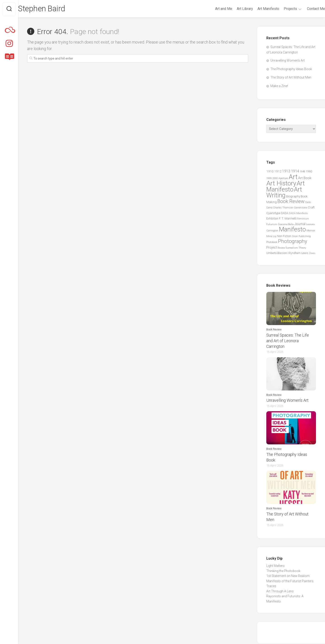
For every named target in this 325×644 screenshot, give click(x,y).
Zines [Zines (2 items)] (312, 254)
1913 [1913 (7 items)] (286, 172)
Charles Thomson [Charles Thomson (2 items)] (283, 209)
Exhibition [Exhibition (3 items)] (272, 220)
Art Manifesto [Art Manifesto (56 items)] (286, 187)
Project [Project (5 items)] (272, 248)
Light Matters (275, 567)
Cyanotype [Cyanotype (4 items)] (273, 214)
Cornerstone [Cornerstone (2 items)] (301, 209)
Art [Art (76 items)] (293, 178)
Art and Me (215, 9)
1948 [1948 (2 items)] (302, 173)
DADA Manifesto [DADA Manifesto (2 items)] (298, 214)
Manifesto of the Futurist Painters (290, 582)
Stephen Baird (52, 9)
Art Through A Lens (280, 592)
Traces (271, 587)
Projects (281, 9)
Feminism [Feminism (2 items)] (303, 220)
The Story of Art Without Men (291, 78)
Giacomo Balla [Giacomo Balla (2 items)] (286, 225)
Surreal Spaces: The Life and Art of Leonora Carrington (288, 342)
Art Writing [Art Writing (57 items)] (284, 193)
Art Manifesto (259, 9)
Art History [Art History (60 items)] (281, 184)
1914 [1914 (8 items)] (295, 172)
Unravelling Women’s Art (288, 62)
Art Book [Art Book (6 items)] (305, 179)
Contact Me (307, 9)
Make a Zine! (279, 87)
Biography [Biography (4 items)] (293, 197)
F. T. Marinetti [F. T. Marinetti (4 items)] (288, 219)
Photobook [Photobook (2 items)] (272, 243)
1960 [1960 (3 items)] (309, 173)
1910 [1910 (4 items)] (270, 172)
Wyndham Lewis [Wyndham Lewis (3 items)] (298, 254)
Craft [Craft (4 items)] (311, 208)
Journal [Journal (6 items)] (300, 225)
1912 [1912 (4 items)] (278, 172)
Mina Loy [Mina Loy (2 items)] (271, 237)
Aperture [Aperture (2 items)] (283, 179)
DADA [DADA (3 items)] (285, 214)
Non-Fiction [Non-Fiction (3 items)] (284, 237)
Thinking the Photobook (283, 572)
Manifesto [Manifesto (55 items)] (292, 231)
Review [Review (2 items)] (281, 249)
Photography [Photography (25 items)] (293, 242)
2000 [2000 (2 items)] (275, 179)
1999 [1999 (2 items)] (269, 179)
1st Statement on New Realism (288, 577)
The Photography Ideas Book (291, 70)
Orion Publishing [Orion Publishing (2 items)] (301, 237)
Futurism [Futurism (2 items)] (272, 225)
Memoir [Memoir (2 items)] (311, 232)
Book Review (274, 330)
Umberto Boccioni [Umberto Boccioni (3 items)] (277, 254)
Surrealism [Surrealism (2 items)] (292, 249)
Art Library (236, 9)
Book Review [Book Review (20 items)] (291, 202)
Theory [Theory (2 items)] (302, 249)
